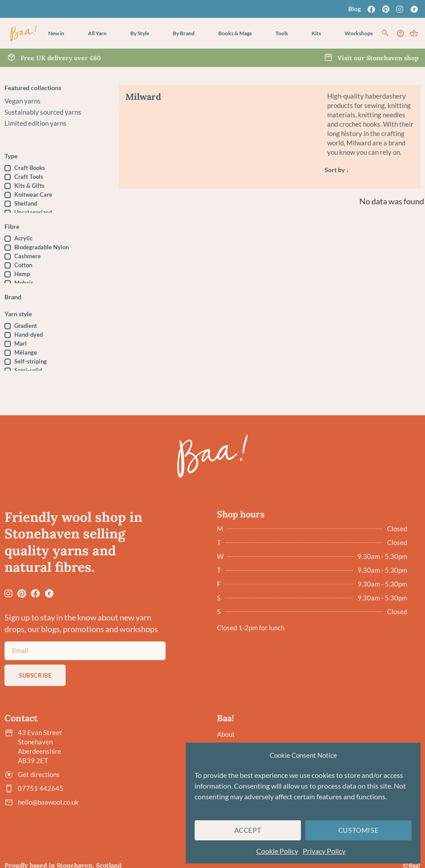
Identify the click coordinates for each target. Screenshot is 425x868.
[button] (97, 33)
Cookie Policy (277, 851)
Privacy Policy (324, 851)
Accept (248, 830)
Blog (354, 9)
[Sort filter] (369, 170)
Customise (358, 830)
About (226, 733)
